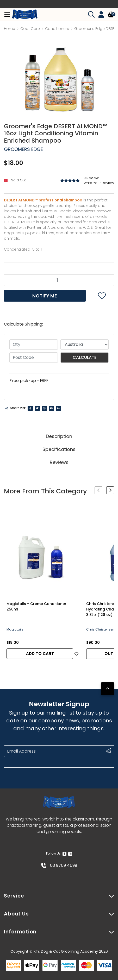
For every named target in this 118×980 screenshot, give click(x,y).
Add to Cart (40, 654)
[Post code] (34, 358)
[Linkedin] (58, 408)
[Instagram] (44, 408)
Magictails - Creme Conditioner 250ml (36, 606)
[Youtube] (51, 408)
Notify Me (45, 296)
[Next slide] (110, 490)
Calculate (85, 357)
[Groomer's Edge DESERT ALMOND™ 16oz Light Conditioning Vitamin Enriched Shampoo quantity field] (59, 280)
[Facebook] (30, 408)
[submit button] (109, 751)
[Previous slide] (98, 490)
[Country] (85, 345)
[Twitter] (37, 408)
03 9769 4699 (59, 865)
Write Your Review (99, 183)
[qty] (34, 345)
